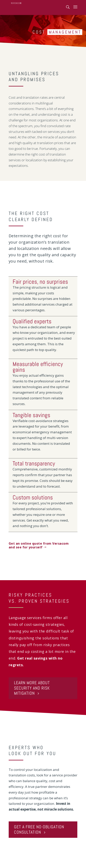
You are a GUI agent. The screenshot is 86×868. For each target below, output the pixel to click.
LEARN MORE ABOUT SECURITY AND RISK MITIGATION (32, 688)
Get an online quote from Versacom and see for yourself (39, 545)
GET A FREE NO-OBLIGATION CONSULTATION (39, 829)
